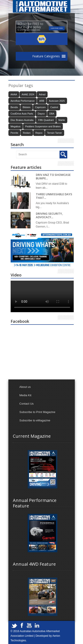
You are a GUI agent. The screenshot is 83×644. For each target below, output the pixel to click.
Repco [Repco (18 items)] (39, 133)
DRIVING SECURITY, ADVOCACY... (49, 215)
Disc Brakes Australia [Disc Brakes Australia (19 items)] (22, 120)
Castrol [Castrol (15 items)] (54, 107)
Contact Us (27, 404)
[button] (46, 56)
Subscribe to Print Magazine (38, 412)
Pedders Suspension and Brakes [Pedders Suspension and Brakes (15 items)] (43, 126)
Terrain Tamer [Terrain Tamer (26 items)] (55, 133)
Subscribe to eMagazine (35, 420)
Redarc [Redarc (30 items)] (27, 133)
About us (25, 387)
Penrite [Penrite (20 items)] (14, 133)
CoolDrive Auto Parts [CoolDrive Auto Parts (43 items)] (22, 114)
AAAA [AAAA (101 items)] (14, 94)
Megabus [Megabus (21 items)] (16, 126)
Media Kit (25, 395)
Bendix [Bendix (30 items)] (14, 107)
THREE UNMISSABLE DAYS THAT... (54, 196)
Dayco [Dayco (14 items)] (41, 114)
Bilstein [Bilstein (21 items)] (26, 107)
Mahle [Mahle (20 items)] (62, 120)
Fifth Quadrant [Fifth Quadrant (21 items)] (46, 120)
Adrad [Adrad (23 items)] (42, 94)
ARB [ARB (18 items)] (42, 101)
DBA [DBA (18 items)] (52, 114)
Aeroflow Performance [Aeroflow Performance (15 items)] (23, 101)
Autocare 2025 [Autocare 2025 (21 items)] (57, 101)
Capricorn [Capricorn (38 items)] (41, 107)
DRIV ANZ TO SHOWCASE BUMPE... (53, 177)
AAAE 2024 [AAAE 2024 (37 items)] (28, 94)
